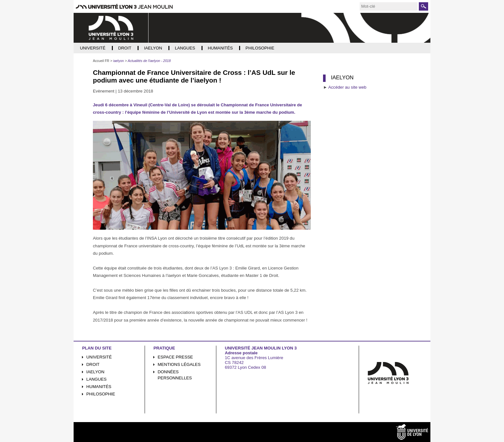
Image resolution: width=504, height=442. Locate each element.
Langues (97, 379)
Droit (93, 364)
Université (99, 357)
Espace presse (175, 357)
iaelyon (95, 372)
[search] (389, 6)
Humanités (99, 387)
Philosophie (101, 394)
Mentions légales (179, 364)
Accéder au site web (347, 87)
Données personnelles (175, 375)
